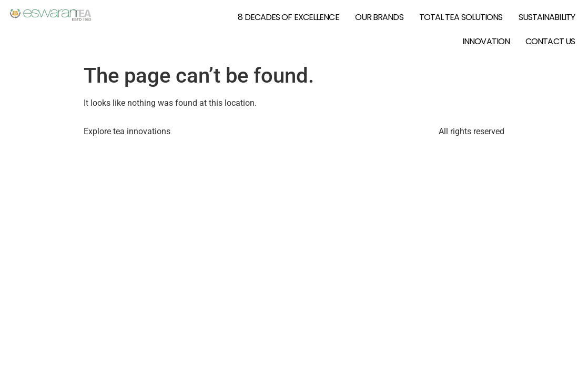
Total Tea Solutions (461, 17)
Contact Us (550, 41)
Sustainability (547, 17)
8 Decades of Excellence (288, 17)
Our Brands (379, 17)
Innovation (486, 41)
